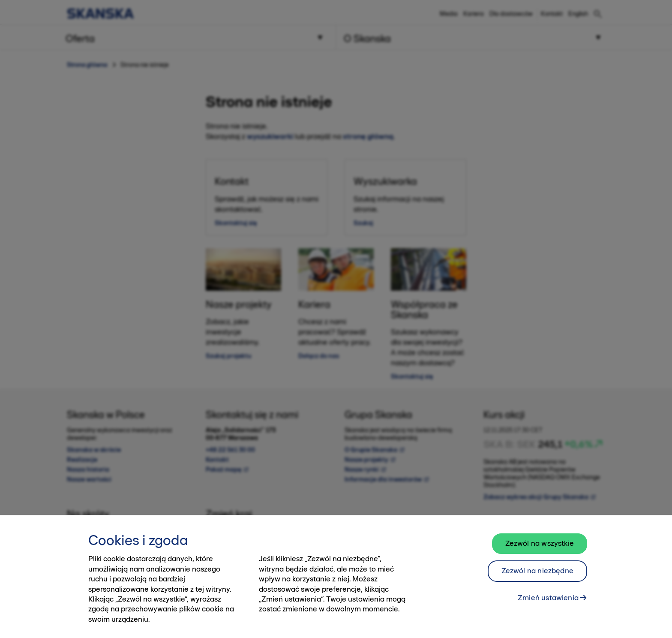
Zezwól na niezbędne (537, 576)
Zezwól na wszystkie (540, 549)
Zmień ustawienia (548, 603)
